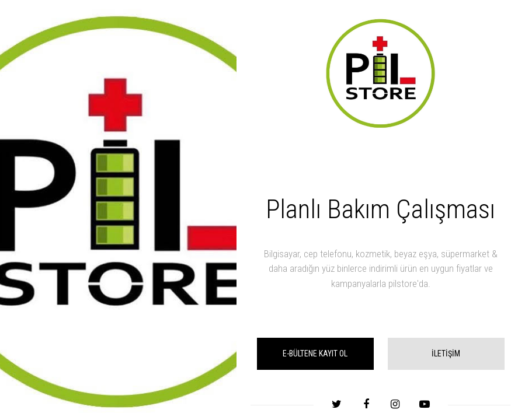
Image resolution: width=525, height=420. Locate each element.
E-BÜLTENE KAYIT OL (315, 353)
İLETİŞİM (446, 353)
